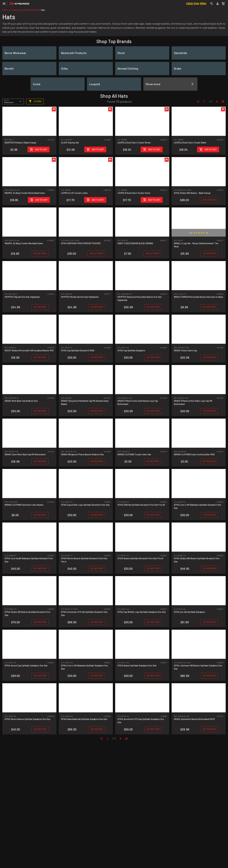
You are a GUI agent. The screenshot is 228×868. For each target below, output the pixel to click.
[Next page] (217, 101)
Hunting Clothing (30, 10)
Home (5, 10)
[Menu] (4, 4)
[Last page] (223, 101)
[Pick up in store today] (209, 200)
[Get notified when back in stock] (209, 253)
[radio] (194, 233)
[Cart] (223, 4)
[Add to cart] (39, 150)
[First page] (198, 101)
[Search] (212, 4)
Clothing (15, 10)
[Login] (218, 4)
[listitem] (29, 53)
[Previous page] (204, 101)
